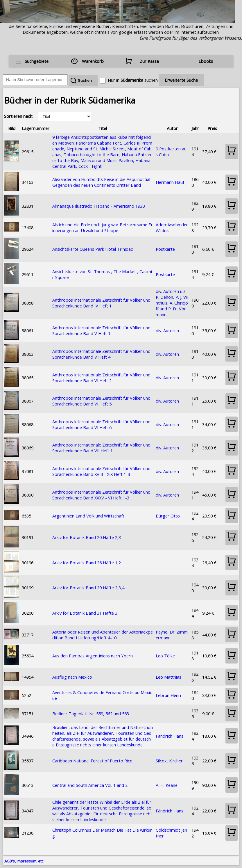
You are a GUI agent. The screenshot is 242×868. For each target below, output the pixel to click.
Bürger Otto (168, 516)
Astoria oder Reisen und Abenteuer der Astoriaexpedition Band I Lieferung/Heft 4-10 (103, 635)
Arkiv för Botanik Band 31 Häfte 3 (85, 613)
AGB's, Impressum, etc (24, 861)
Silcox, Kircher (169, 761)
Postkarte (165, 249)
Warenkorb (93, 61)
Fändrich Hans (170, 736)
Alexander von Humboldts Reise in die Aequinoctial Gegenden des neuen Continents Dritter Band (101, 182)
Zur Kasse (149, 61)
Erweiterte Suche (181, 80)
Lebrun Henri (168, 695)
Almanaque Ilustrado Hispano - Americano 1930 (98, 206)
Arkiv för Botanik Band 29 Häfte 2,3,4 (88, 588)
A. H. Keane (167, 785)
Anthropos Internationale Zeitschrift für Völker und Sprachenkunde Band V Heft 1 (101, 330)
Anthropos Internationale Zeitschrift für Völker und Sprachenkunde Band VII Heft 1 (101, 448)
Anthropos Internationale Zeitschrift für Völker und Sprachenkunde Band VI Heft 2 (101, 378)
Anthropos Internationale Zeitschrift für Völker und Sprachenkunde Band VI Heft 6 (101, 424)
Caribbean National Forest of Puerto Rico (92, 761)
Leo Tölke (165, 656)
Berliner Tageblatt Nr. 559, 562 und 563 (91, 714)
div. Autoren (167, 330)
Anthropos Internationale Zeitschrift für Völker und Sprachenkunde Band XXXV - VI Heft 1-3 (101, 495)
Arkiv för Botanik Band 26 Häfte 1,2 (87, 563)
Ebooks (206, 61)
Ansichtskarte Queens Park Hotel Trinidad (93, 249)
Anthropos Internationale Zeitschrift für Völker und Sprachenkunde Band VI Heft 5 (101, 401)
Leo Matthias (168, 677)
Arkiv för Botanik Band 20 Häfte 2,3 (87, 537)
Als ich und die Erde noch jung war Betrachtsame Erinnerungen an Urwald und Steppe (103, 227)
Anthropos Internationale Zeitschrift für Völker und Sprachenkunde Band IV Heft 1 (101, 303)
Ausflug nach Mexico (72, 677)
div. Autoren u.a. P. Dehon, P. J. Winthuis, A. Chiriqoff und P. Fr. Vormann (172, 303)
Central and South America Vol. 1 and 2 (90, 785)
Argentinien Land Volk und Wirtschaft (88, 516)
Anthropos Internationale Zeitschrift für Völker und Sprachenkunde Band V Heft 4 (101, 354)
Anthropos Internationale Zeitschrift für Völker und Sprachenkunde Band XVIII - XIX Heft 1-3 (101, 471)
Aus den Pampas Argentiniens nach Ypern (93, 656)
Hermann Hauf (170, 182)
